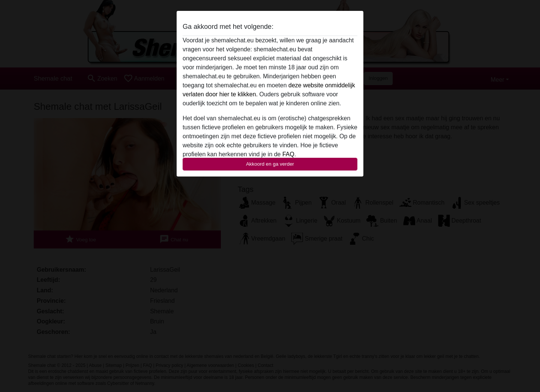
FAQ (288, 154)
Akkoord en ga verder (270, 164)
